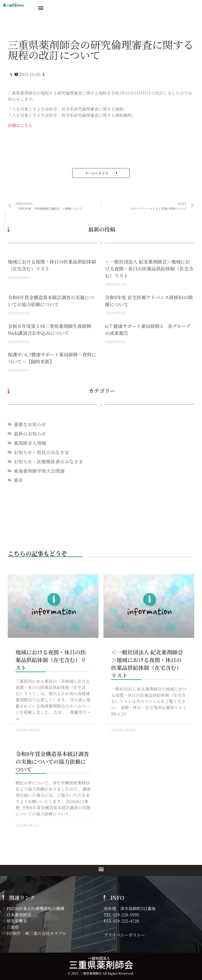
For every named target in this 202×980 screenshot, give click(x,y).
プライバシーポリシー (124, 935)
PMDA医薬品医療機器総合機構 (33, 908)
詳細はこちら (20, 125)
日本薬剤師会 (17, 915)
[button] (41, 8)
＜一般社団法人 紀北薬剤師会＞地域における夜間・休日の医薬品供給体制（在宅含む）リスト (149, 268)
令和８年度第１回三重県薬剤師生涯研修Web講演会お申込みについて (50, 329)
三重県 (11, 927)
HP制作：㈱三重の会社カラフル (34, 933)
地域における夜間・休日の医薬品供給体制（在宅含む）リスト (51, 660)
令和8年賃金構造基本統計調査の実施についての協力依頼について (51, 301)
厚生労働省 (15, 921)
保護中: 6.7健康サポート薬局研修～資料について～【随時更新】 (52, 358)
